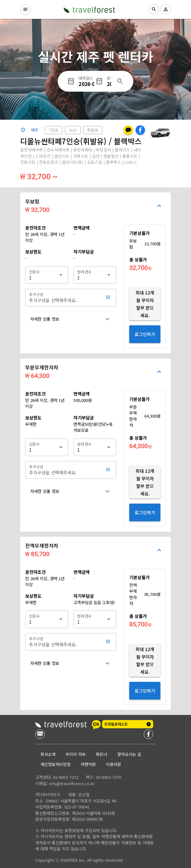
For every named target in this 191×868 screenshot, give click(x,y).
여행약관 (88, 764)
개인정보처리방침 (55, 764)
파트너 (101, 754)
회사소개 (48, 754)
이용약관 (113, 764)
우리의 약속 (76, 754)
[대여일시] (87, 81)
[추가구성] (64, 298)
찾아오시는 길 (129, 754)
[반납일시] (110, 81)
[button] (71, 319)
